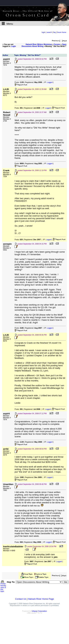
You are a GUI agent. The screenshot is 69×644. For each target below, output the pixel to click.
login (44, 32)
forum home (62, 32)
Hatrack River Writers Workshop (39, 44)
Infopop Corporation (39, 611)
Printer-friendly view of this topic (3, 587)
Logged (50, 82)
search (49, 32)
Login (13, 46)
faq (54, 32)
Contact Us (21, 599)
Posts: (19, 82)
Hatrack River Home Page (41, 599)
